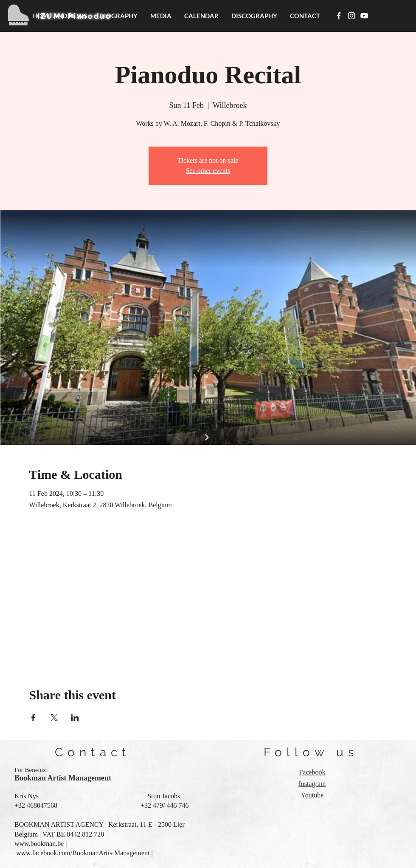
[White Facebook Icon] (339, 16)
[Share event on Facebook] (33, 718)
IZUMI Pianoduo (74, 16)
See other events (208, 171)
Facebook (312, 772)
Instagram (312, 784)
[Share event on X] (54, 718)
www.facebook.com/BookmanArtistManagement (83, 853)
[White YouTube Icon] (364, 16)
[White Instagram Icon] (351, 16)
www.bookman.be (39, 844)
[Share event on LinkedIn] (75, 718)
